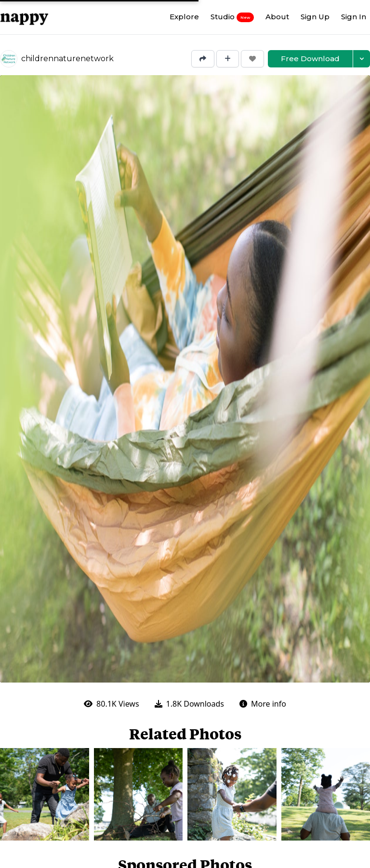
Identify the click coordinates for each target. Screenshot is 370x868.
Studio (232, 17)
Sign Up (315, 17)
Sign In (354, 17)
